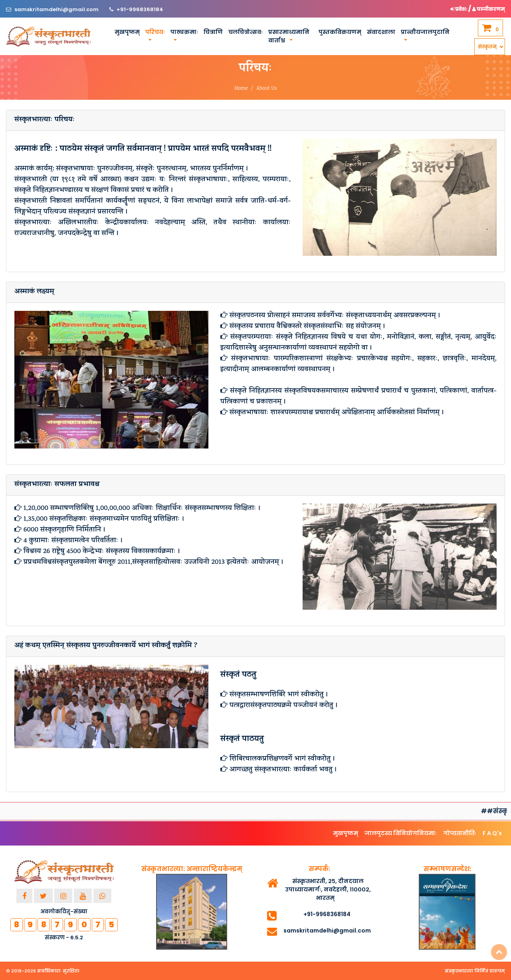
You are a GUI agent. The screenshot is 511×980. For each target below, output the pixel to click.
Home (241, 89)
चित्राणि (213, 32)
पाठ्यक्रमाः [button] (184, 32)
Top (499, 952)
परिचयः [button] (155, 32)
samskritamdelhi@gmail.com (57, 9)
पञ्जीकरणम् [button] (489, 9)
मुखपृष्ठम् (127, 32)
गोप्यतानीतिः (460, 833)
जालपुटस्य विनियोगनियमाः (401, 833)
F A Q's (492, 833)
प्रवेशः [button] (459, 9)
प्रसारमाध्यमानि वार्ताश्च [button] (289, 36)
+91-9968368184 (140, 9)
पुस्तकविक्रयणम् (340, 32)
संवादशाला (381, 32)
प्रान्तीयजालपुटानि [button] (425, 32)
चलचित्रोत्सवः (246, 32)
